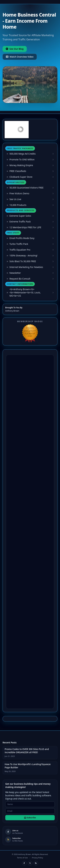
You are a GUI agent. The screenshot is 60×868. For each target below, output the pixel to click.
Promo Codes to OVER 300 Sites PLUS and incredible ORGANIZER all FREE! (27, 751)
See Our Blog (15, 49)
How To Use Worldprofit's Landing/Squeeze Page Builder (28, 766)
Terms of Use (22, 858)
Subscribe (30, 818)
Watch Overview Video (20, 57)
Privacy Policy (37, 858)
